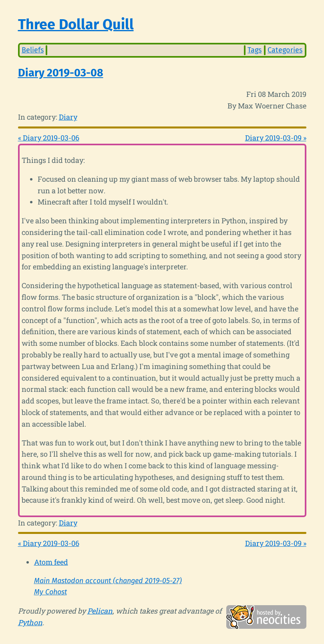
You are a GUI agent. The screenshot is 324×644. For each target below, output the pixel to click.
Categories (285, 50)
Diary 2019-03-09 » (276, 138)
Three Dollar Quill (76, 24)
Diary (68, 117)
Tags (255, 50)
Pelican (100, 611)
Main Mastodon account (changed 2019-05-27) (108, 581)
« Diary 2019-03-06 (49, 138)
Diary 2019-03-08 (61, 73)
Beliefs (33, 50)
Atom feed (51, 562)
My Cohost (50, 592)
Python (30, 622)
